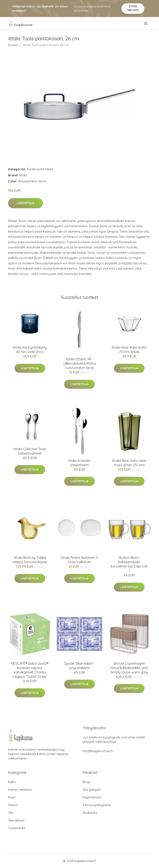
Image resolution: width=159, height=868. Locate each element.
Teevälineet (16, 820)
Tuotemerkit (35, 169)
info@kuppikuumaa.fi (98, 751)
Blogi (86, 782)
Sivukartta (90, 813)
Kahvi (12, 782)
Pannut (13, 805)
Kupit (12, 797)
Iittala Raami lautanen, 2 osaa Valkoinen (80, 560)
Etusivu (13, 45)
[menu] (146, 23)
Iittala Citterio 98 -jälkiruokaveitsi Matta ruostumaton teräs (79, 363)
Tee (11, 813)
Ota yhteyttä (92, 790)
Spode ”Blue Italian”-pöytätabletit (80, 666)
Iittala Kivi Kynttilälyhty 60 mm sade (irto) (30, 350)
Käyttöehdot (92, 797)
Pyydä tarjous (133, 8)
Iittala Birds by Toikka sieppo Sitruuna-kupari (30, 560)
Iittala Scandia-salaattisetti (80, 463)
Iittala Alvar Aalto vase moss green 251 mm (129, 463)
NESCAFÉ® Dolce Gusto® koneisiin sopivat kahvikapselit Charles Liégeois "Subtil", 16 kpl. (30, 670)
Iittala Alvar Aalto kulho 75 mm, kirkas (129, 350)
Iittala (49, 169)
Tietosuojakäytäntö (97, 805)
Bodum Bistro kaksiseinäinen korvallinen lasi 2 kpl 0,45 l (129, 564)
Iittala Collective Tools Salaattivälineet (30, 451)
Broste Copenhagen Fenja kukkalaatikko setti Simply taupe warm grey (129, 668)
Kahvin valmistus (20, 790)
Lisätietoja (25, 203)
